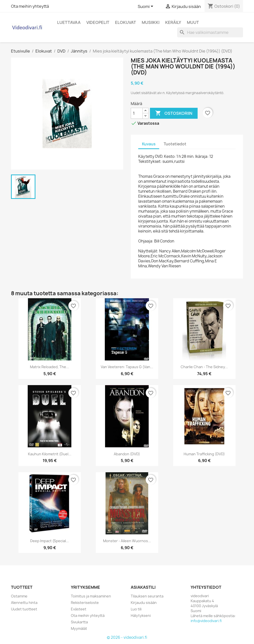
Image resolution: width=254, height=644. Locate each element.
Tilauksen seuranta (147, 596)
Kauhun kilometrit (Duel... (50, 454)
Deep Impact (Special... (50, 541)
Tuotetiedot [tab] (175, 144)
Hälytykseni (141, 615)
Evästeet (79, 609)
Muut (193, 22)
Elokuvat (126, 22)
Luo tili (136, 609)
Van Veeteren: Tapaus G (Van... (127, 367)
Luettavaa (69, 22)
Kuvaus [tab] (149, 144)
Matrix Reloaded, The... (50, 367)
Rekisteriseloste (85, 603)
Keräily (173, 22)
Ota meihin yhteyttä (30, 6)
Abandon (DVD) (127, 454)
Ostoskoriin (174, 113)
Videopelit (98, 22)
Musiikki (151, 22)
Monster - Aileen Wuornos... (127, 541)
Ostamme (19, 596)
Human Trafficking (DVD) (204, 454)
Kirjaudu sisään (144, 603)
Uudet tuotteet (24, 609)
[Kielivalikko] (146, 7)
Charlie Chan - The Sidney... (204, 367)
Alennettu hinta (24, 603)
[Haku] (210, 32)
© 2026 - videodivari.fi (127, 637)
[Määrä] (137, 113)
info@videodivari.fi (206, 621)
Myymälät (79, 628)
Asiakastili (143, 587)
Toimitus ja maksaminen (91, 596)
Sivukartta (79, 622)
